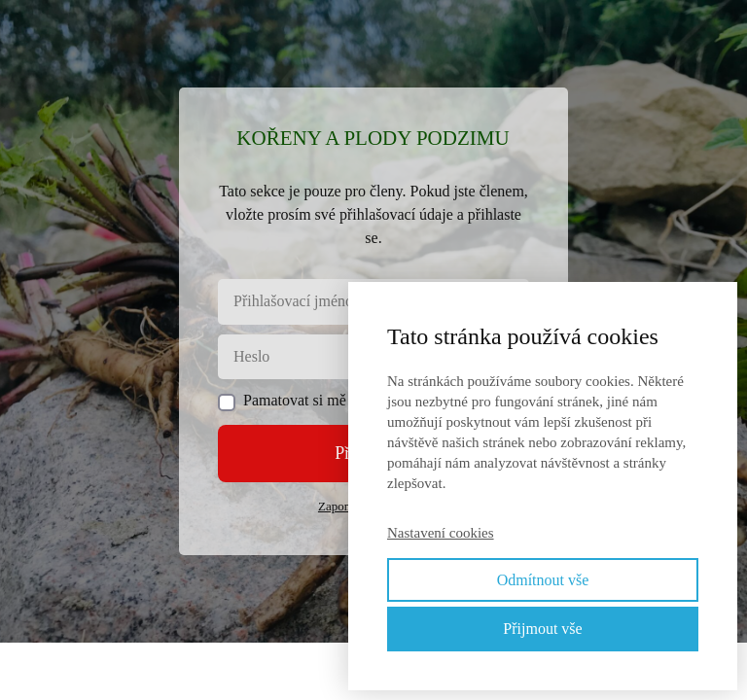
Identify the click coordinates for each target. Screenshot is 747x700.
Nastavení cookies (441, 533)
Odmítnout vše (543, 580)
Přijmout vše (542, 629)
